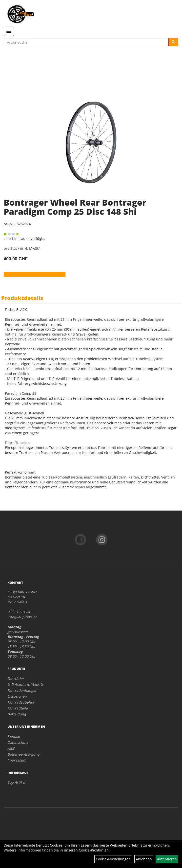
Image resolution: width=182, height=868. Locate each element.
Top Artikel (16, 782)
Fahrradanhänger (22, 690)
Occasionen (17, 696)
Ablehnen (144, 859)
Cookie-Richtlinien (94, 850)
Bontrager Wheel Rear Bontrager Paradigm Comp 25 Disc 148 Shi (75, 207)
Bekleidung (17, 714)
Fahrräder (16, 679)
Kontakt (14, 736)
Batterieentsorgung (23, 754)
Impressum (17, 760)
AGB (11, 748)
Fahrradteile (18, 708)
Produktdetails (22, 298)
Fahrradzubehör (21, 702)
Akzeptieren (167, 859)
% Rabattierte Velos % (25, 684)
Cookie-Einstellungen (113, 859)
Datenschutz (18, 742)
